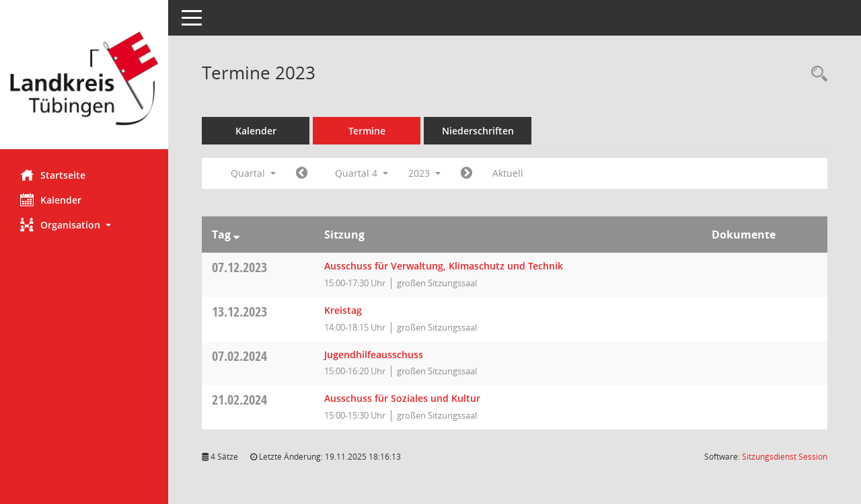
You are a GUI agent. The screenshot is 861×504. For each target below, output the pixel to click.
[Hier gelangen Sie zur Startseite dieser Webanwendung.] (84, 80)
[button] (84, 225)
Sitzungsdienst (785, 457)
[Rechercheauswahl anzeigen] (816, 74)
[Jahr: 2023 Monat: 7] (302, 173)
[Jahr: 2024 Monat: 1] (466, 173)
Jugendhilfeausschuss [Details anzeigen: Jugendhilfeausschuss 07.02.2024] (374, 354)
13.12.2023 (239, 311)
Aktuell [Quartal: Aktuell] (508, 173)
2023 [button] (424, 173)
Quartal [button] (253, 173)
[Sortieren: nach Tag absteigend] (236, 235)
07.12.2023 (239, 267)
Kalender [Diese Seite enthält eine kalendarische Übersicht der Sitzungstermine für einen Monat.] (51, 200)
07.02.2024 (239, 356)
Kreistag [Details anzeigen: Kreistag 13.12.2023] (343, 310)
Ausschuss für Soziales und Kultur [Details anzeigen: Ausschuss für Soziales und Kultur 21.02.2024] (402, 398)
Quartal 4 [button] (362, 173)
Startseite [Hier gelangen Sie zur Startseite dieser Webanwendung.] (53, 175)
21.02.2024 (239, 400)
